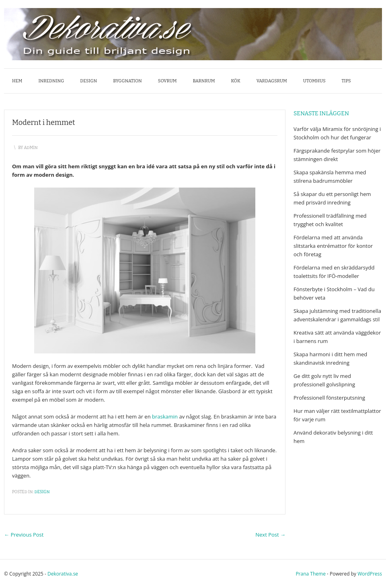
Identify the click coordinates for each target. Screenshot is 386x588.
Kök (236, 81)
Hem (17, 81)
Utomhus (314, 81)
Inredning (51, 81)
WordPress (370, 574)
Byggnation (127, 81)
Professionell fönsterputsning (329, 398)
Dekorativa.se (63, 574)
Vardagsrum (272, 81)
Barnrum (204, 81)
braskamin (165, 416)
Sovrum (167, 81)
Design (88, 81)
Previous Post (24, 535)
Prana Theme (311, 574)
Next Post (270, 535)
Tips (346, 81)
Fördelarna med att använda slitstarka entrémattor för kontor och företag (333, 246)
